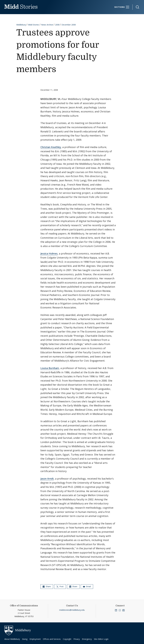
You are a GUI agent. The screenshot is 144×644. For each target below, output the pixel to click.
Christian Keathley (51, 147)
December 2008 (69, 25)
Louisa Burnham (50, 368)
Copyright (67, 639)
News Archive (47, 25)
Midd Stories (34, 25)
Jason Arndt (47, 479)
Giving (25, 639)
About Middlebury (12, 639)
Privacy (77, 639)
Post (60, 586)
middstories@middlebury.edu (72, 610)
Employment (35, 639)
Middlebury (21, 25)
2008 (57, 25)
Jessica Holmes (49, 253)
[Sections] (122, 7)
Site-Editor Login (101, 639)
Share (47, 586)
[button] (136, 7)
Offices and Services (52, 639)
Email (87, 586)
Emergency (87, 639)
